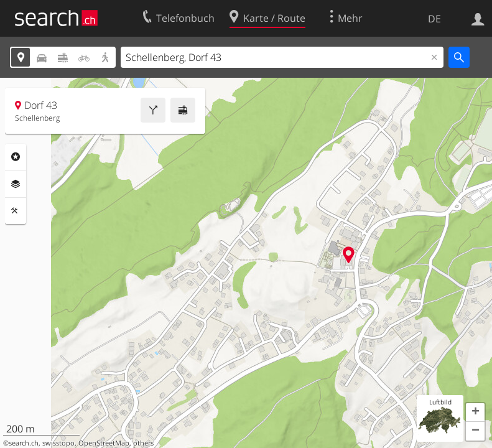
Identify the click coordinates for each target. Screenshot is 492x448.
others (143, 443)
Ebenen (16, 184)
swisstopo (58, 443)
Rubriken (16, 157)
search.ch (24, 443)
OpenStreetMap (104, 443)
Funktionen (16, 211)
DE (434, 19)
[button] (475, 413)
